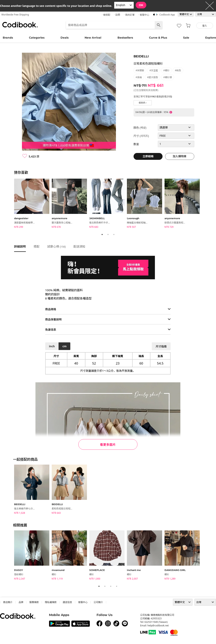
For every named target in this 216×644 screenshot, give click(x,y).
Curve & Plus (158, 38)
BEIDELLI (141, 56)
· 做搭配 (106, 15)
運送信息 (67, 602)
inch (52, 346)
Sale (186, 38)
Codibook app (167, 15)
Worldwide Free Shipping (15, 15)
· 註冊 (117, 15)
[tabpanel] (33, 204)
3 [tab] (114, 234)
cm (65, 346)
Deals (65, 38)
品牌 (21, 602)
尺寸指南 (161, 346)
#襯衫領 (168, 77)
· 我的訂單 (129, 15)
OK (141, 5)
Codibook (20, 25)
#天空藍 (154, 70)
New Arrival (93, 38)
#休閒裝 (140, 70)
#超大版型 (153, 77)
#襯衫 (166, 70)
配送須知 (79, 246)
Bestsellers (125, 38)
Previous (11, 204)
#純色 (178, 70)
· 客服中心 (144, 15)
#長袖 (139, 77)
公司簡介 (98, 602)
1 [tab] (102, 234)
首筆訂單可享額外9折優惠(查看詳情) (153, 96)
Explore (211, 38)
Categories (37, 38)
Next (205, 204)
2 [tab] (108, 234)
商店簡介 (8, 602)
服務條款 (34, 602)
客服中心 (83, 602)
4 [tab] (117, 586)
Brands (8, 38)
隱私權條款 (51, 602)
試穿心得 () (57, 246)
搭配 (37, 246)
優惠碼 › (143, 103)
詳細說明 (20, 246)
